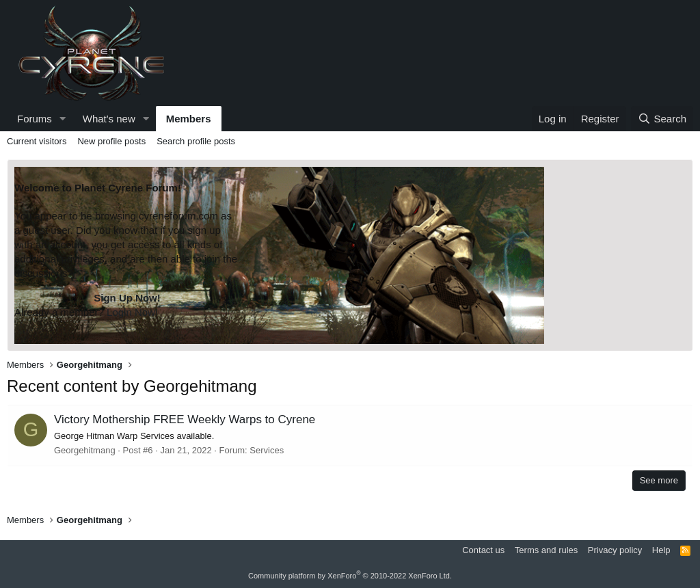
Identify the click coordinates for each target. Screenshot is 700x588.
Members (189, 119)
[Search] (662, 119)
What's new (109, 119)
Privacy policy (615, 550)
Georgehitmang (85, 450)
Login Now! (132, 312)
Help (661, 550)
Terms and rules (546, 550)
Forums (35, 119)
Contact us (483, 550)
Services (267, 450)
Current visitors (37, 141)
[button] (63, 119)
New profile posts (111, 141)
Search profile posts (196, 141)
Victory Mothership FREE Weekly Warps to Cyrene (185, 419)
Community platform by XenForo (350, 576)
